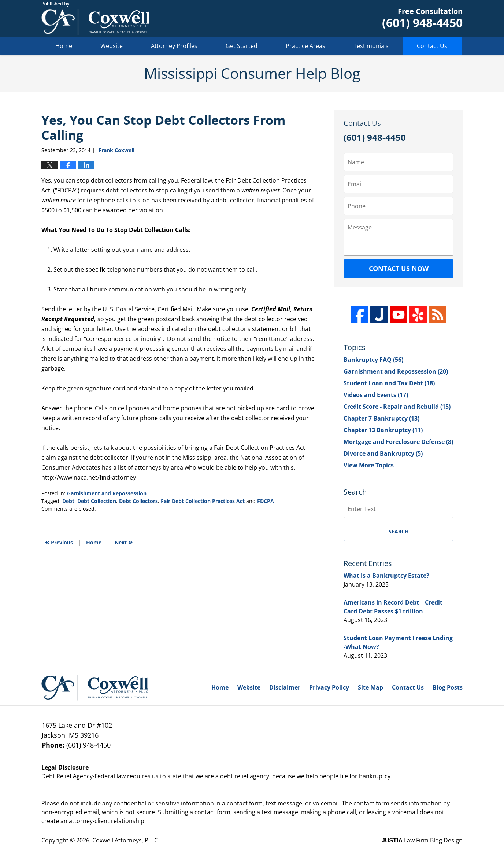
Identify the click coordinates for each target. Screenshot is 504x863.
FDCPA (266, 501)
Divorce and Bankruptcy (383, 453)
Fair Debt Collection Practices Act (203, 501)
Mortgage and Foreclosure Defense (398, 442)
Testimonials (371, 46)
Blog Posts (448, 687)
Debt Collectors (138, 501)
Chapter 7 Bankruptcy (381, 418)
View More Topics (369, 465)
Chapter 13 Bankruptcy (383, 430)
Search (399, 531)
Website (112, 46)
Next (124, 542)
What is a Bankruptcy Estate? (386, 576)
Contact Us (432, 46)
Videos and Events (376, 395)
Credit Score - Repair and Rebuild (397, 407)
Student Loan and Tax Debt (389, 383)
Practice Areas (305, 46)
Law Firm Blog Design (422, 840)
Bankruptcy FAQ (373, 360)
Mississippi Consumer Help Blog (95, 18)
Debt (68, 501)
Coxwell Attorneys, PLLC (125, 840)
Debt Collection (97, 501)
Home (64, 46)
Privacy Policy (329, 687)
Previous (59, 542)
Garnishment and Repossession (107, 493)
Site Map (370, 687)
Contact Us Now (399, 268)
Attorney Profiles (174, 46)
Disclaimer (285, 687)
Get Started (242, 46)
